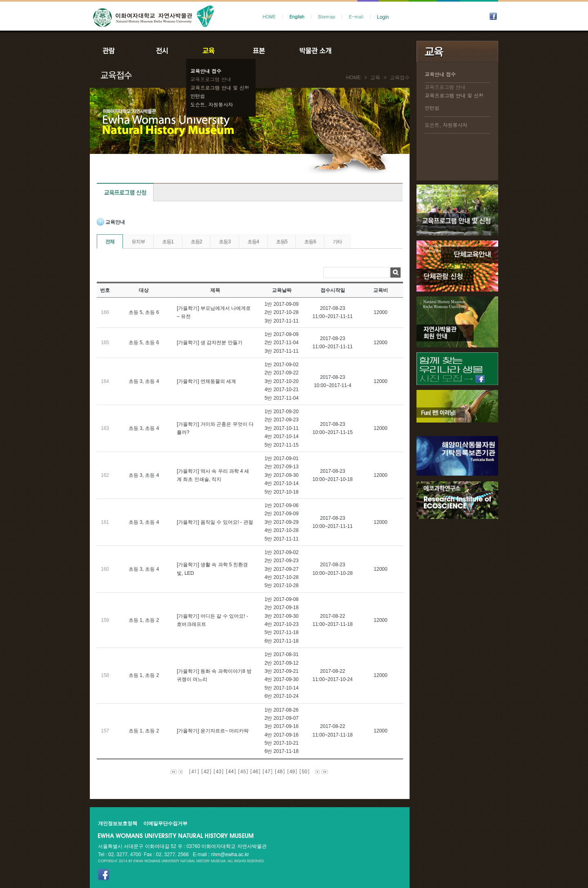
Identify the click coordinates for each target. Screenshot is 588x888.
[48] (280, 771)
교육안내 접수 (206, 71)
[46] (255, 771)
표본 (258, 51)
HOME (269, 17)
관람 (114, 51)
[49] (292, 771)
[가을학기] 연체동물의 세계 (206, 381)
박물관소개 (315, 51)
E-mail (356, 17)
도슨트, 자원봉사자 (212, 104)
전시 (162, 51)
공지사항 (370, 51)
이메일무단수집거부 (165, 823)
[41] (194, 771)
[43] (218, 771)
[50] (304, 771)
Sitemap (327, 17)
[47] (267, 771)
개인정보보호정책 (118, 823)
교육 (210, 51)
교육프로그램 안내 (211, 79)
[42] (206, 771)
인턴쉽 (198, 96)
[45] (243, 771)
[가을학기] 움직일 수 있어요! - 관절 (215, 522)
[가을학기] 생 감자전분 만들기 (210, 343)
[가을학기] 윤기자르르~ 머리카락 (213, 731)
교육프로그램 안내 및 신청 (220, 88)
